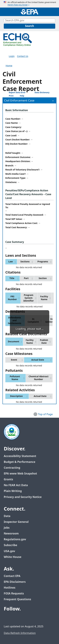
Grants (8, 479)
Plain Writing (13, 491)
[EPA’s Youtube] (22, 618)
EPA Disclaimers (15, 582)
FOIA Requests (14, 594)
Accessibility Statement (20, 456)
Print (9, 96)
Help (20, 96)
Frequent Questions (17, 599)
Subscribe (10, 545)
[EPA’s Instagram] (30, 618)
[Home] (30, 12)
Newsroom (11, 534)
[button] (11, 262)
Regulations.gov (17, 539)
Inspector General (16, 522)
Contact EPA (12, 576)
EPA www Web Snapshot (20, 474)
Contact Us (23, 56)
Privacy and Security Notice (23, 497)
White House (14, 557)
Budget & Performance (20, 462)
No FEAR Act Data (16, 485)
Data (7, 516)
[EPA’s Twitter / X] (14, 618)
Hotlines (10, 588)
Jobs (7, 528)
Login (12, 56)
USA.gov (11, 551)
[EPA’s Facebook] (7, 618)
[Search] (29, 26)
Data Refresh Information (20, 633)
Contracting (12, 468)
